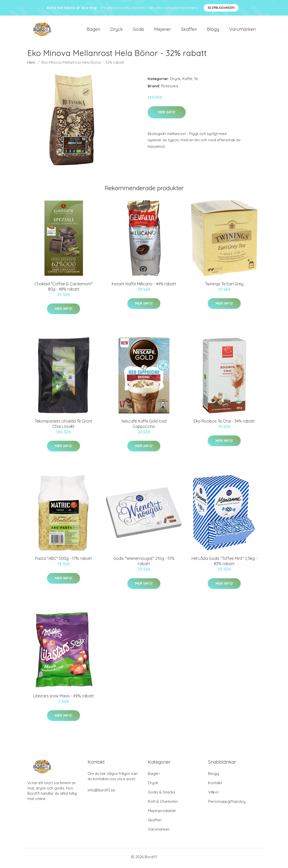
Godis (138, 30)
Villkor (214, 795)
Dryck (117, 30)
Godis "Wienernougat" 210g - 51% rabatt (144, 564)
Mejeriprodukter (162, 813)
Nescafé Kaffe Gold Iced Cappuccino (144, 426)
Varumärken (243, 30)
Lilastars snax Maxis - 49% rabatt (64, 698)
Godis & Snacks (162, 795)
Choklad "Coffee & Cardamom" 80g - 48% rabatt (64, 289)
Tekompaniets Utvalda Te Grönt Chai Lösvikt (64, 426)
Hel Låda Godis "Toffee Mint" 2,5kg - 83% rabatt (224, 564)
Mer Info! (167, 115)
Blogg (213, 30)
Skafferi (189, 30)
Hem (31, 65)
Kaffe (187, 81)
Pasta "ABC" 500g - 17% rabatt (64, 561)
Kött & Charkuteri (163, 804)
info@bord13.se (101, 793)
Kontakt (215, 785)
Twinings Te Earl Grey (224, 286)
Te (196, 81)
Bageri (93, 30)
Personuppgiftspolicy (227, 804)
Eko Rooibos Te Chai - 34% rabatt (224, 424)
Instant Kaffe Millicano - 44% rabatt (144, 286)
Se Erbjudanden (221, 8)
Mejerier (163, 30)
